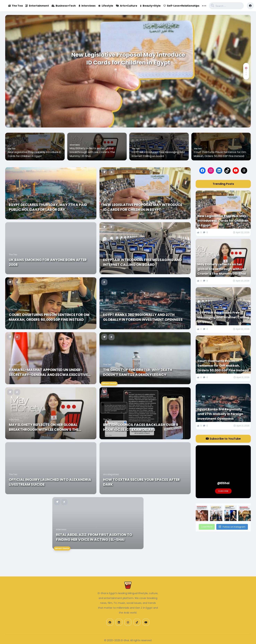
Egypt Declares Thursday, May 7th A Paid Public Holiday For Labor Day (48, 207)
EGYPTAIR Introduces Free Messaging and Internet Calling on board (158, 154)
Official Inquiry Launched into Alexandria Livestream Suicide (50, 482)
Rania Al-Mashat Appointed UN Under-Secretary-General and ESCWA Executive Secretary (48, 372)
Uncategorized (111, 474)
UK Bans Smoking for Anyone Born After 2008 (48, 262)
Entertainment (37, 6)
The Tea (16, 6)
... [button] (204, 5)
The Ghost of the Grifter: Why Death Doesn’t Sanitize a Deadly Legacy (138, 372)
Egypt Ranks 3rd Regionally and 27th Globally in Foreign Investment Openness (143, 317)
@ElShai (223, 483)
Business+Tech (64, 6)
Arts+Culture (127, 6)
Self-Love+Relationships (181, 6)
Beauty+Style (150, 6)
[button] (246, 68)
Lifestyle (106, 6)
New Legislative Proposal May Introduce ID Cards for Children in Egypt (128, 59)
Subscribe (223, 491)
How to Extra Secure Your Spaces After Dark (141, 482)
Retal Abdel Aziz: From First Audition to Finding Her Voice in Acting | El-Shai (94, 537)
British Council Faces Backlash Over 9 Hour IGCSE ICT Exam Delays (141, 427)
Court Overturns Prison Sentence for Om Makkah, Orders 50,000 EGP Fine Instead (220, 154)
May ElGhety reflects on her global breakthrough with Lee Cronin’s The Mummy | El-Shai (92, 152)
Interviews (87, 6)
